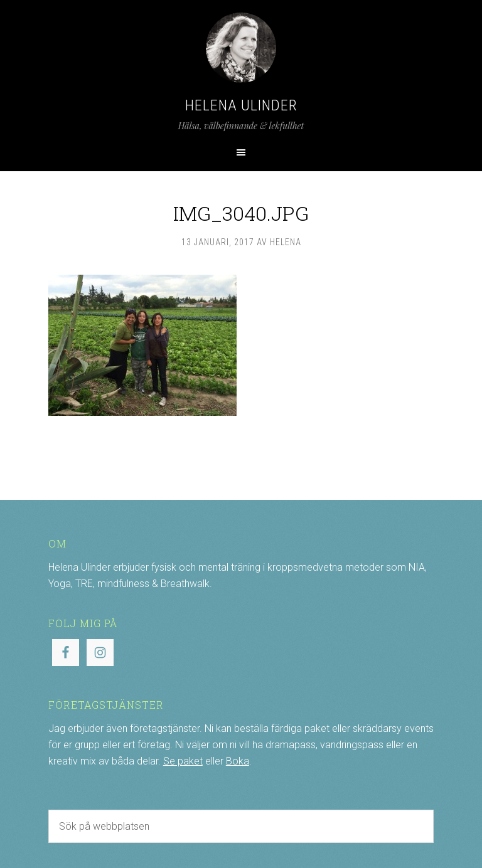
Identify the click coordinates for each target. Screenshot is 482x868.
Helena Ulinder (241, 105)
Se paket (183, 761)
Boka (238, 761)
